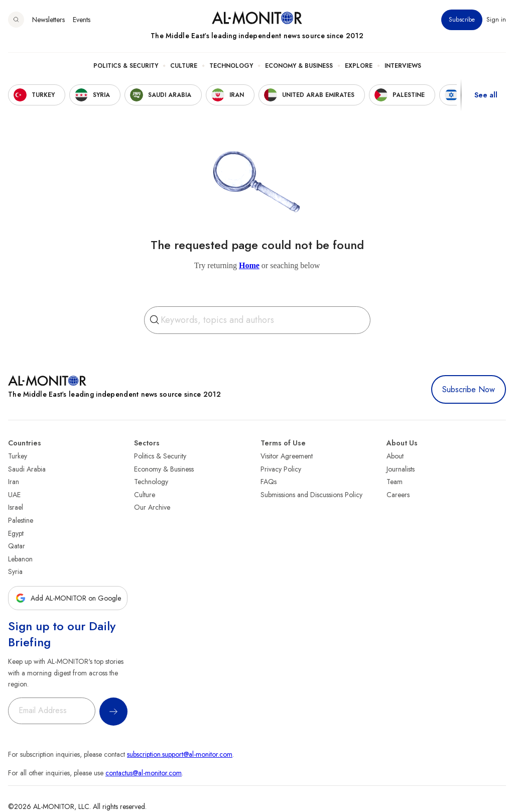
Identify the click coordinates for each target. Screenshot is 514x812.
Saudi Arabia (27, 469)
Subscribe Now (469, 389)
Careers (398, 495)
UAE (14, 495)
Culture (184, 66)
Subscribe (462, 20)
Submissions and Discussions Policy (311, 495)
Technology (231, 66)
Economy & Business (299, 66)
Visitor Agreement (287, 456)
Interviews (403, 66)
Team (395, 482)
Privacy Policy (281, 469)
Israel (16, 507)
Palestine (21, 520)
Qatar (17, 546)
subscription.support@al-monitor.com (180, 754)
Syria (15, 571)
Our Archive (152, 507)
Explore (359, 66)
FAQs (269, 482)
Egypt (16, 533)
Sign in (496, 20)
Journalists (401, 469)
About (395, 456)
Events (82, 20)
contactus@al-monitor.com (144, 773)
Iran (14, 482)
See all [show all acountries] (486, 95)
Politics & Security (126, 66)
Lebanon (20, 559)
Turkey (18, 456)
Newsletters (48, 20)
